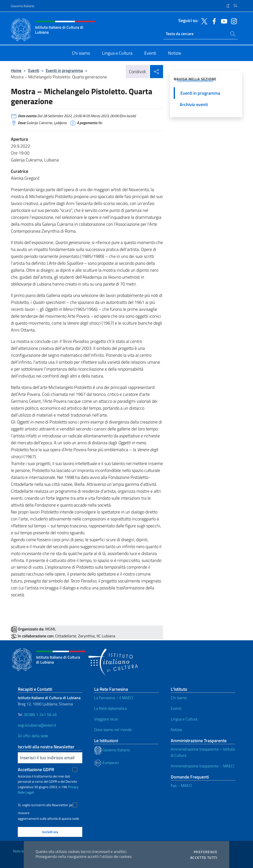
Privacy (73, 787)
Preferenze (206, 852)
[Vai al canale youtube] (223, 21)
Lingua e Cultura (184, 719)
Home (16, 70)
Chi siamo (179, 698)
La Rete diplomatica (110, 708)
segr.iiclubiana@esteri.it (37, 725)
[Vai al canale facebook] (213, 21)
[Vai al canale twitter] (203, 21)
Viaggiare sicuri (106, 719)
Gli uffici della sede (33, 736)
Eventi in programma (64, 70)
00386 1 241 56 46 (40, 714)
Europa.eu (106, 762)
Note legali (21, 851)
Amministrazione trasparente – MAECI (202, 766)
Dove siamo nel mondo (113, 730)
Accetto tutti (204, 858)
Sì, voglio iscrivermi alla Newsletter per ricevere (46, 806)
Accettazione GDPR (36, 769)
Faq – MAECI (181, 785)
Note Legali (26, 792)
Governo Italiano (22, 6)
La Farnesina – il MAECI (114, 698)
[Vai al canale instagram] (233, 21)
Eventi (34, 70)
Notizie (176, 730)
